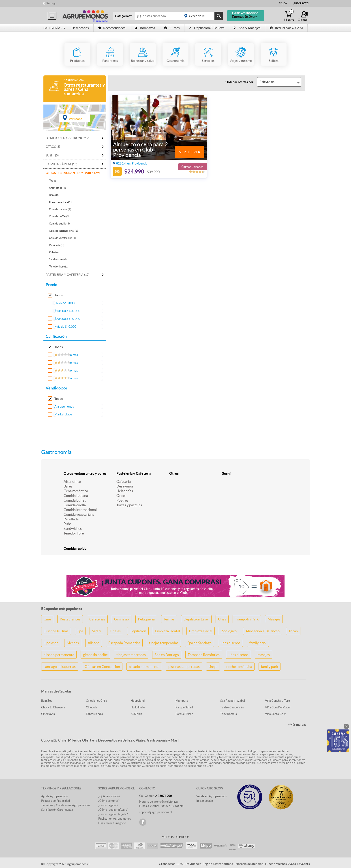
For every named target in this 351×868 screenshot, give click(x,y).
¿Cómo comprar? (109, 801)
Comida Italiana (76, 496)
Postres (122, 500)
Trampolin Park (247, 619)
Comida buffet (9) (59, 216)
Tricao (293, 631)
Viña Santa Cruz (275, 714)
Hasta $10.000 (64, 303)
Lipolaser (51, 643)
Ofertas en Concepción (102, 667)
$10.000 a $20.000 (67, 311)
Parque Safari (184, 707)
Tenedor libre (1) (59, 266)
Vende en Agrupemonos (212, 796)
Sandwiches (73, 528)
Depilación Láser (196, 619)
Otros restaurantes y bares (85, 473)
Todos (53, 181)
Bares (68, 486)
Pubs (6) (54, 252)
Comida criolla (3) (59, 223)
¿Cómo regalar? (108, 805)
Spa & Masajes (247, 28)
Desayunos (125, 486)
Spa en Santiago (199, 643)
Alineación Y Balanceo (263, 631)
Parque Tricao (184, 714)
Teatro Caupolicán (232, 707)
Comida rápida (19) (62, 164)
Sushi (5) (52, 155)
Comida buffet (75, 500)
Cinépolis (92, 707)
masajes (264, 655)
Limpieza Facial (201, 631)
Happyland (138, 701)
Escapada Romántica (124, 643)
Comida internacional (80, 510)
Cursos (172, 28)
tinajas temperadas (164, 643)
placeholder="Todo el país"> (202, 16)
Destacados (80, 28)
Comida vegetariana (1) (63, 238)
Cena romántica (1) (60, 202)
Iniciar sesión (205, 801)
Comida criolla (75, 505)
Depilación (138, 631)
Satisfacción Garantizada (57, 810)
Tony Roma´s (229, 714)
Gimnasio (122, 619)
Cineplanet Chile (96, 701)
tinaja (213, 667)
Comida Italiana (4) (60, 209)
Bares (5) (54, 195)
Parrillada (71, 519)
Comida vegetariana (79, 514)
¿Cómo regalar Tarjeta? (113, 814)
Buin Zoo (47, 701)
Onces (121, 496)
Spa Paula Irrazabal (233, 701)
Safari (96, 631)
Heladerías (125, 491)
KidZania (136, 714)
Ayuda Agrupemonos (55, 796)
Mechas (73, 643)
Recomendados (112, 28)
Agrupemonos (64, 406)
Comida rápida (75, 548)
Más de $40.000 (65, 327)
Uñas (222, 619)
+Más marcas (297, 725)
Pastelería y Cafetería (134, 473)
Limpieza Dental (168, 631)
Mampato (182, 701)
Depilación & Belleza (207, 28)
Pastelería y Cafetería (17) (68, 275)
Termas (169, 619)
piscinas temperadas (184, 667)
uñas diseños (230, 643)
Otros (174, 473)
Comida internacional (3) (64, 231)
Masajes (274, 619)
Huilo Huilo (138, 707)
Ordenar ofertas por (239, 82)
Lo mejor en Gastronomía (68, 138)
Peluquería (146, 619)
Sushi (226, 473)
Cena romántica (76, 491)
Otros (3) (53, 147)
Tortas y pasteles (129, 505)
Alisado (94, 643)
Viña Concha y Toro (277, 701)
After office (72, 481)
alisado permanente (59, 655)
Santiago (51, 3)
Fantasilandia (94, 714)
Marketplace (63, 414)
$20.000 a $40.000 (67, 319)
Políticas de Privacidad (56, 801)
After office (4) (58, 188)
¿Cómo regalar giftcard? (113, 810)
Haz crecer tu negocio (112, 823)
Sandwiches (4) (58, 259)
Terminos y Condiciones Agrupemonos (66, 805)
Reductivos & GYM (286, 28)
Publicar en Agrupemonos (115, 819)
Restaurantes (70, 619)
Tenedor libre (74, 533)
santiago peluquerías (60, 667)
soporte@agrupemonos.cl (155, 812)
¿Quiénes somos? (109, 796)
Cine (47, 619)
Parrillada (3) (57, 245)
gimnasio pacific (95, 655)
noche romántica (239, 667)
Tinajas (115, 631)
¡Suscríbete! (301, 3)
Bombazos (145, 28)
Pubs (67, 524)
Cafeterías (97, 619)
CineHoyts (48, 714)
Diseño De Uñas (56, 631)
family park (258, 643)
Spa (80, 631)
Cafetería (124, 481)
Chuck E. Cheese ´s (53, 707)
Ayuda (283, 3)
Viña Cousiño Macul (278, 707)
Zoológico (229, 631)
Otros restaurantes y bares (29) (73, 173)
